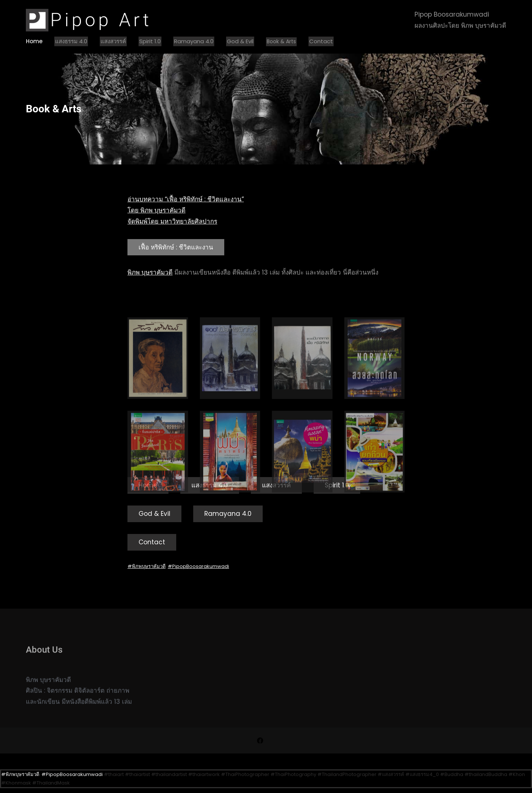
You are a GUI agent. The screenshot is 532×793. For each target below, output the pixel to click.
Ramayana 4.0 (194, 41)
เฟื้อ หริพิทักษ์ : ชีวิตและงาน (176, 247)
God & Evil (240, 41)
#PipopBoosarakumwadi (198, 566)
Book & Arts (281, 41)
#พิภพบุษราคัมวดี (146, 566)
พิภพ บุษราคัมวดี (150, 272)
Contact (321, 41)
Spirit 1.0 (150, 41)
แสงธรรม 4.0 (71, 41)
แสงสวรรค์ (113, 41)
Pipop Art (101, 20)
